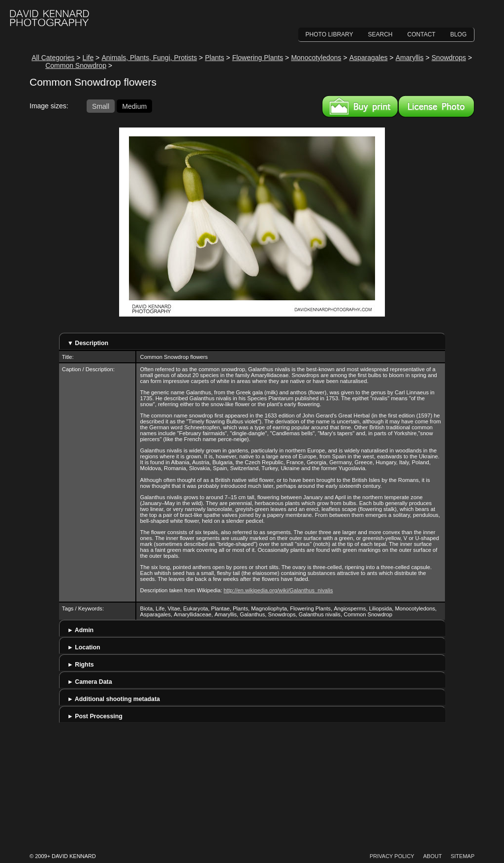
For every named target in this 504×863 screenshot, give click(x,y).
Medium (134, 106)
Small (101, 106)
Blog (458, 34)
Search (380, 34)
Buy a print (360, 106)
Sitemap (463, 856)
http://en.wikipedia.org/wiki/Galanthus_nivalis (278, 590)
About (433, 856)
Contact (422, 34)
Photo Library (330, 34)
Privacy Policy (392, 856)
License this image (436, 106)
